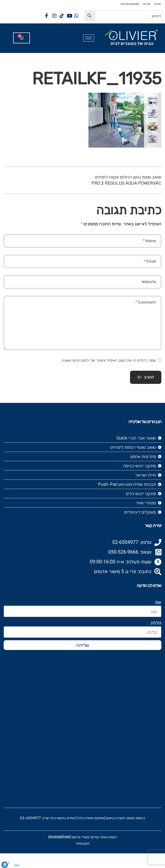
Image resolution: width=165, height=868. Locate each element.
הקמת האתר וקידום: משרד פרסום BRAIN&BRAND (83, 837)
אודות (157, 4)
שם (158, 602)
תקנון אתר (82, 843)
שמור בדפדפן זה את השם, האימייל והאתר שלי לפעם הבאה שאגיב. (108, 360)
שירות (147, 4)
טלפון (156, 623)
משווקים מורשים (130, 4)
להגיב (146, 377)
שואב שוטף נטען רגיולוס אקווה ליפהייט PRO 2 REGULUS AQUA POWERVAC (126, 180)
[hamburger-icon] (89, 38)
